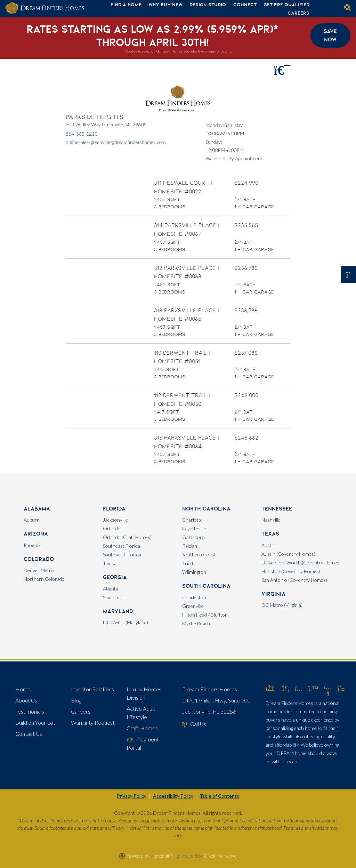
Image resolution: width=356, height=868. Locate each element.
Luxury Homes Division (144, 693)
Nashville (271, 520)
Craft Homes (142, 728)
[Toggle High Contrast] (178, 805)
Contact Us (29, 734)
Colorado (39, 559)
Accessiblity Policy (173, 796)
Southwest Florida (122, 554)
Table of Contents (219, 796)
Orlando (112, 528)
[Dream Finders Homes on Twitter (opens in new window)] (313, 688)
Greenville (193, 606)
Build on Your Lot (35, 722)
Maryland (118, 611)
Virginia (273, 594)
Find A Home (126, 5)
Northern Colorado (44, 579)
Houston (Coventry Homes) (291, 571)
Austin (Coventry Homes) (288, 554)
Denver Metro (39, 570)
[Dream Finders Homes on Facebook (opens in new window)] (270, 688)
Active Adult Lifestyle (141, 713)
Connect (245, 5)
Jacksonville (115, 520)
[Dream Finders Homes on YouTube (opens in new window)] (328, 693)
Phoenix (32, 545)
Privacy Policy (132, 796)
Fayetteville (194, 528)
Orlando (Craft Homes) (127, 537)
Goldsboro (193, 537)
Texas (270, 534)
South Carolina (206, 586)
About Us (26, 700)
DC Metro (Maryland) (126, 622)
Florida (114, 509)
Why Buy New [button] (165, 5)
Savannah (113, 597)
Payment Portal (143, 743)
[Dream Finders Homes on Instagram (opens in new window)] (299, 688)
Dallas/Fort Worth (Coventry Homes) (301, 562)
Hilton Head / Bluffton (205, 615)
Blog (76, 700)
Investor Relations (92, 689)
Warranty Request (93, 722)
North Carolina (206, 509)
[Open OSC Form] (349, 274)
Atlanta (111, 589)
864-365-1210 (82, 134)
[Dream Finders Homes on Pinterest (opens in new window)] (341, 688)
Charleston (194, 597)
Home (23, 689)
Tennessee (277, 509)
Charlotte (192, 520)
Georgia (115, 577)
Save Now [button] (330, 35)
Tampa (110, 563)
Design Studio (208, 5)
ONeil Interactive (220, 856)
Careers (298, 13)
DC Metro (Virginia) (282, 605)
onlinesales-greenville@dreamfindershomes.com (116, 142)
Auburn (32, 520)
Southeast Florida (122, 546)
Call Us (194, 724)
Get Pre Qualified (286, 5)
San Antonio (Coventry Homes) (294, 580)
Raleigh (190, 546)
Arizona (36, 534)
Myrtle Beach (196, 623)
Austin (268, 545)
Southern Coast (199, 554)
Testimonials (30, 711)
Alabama (37, 509)
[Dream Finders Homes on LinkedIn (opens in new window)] (286, 688)
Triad (188, 563)
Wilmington (194, 572)
